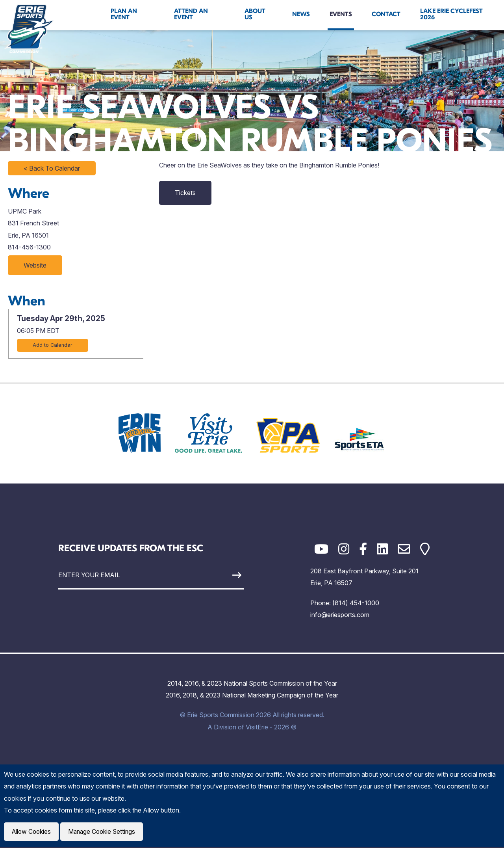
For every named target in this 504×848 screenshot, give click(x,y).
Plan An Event (124, 14)
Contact (386, 14)
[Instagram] (344, 549)
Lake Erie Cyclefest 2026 (451, 14)
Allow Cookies (32, 832)
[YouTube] (321, 549)
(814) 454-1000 (356, 603)
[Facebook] (363, 549)
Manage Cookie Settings (105, 832)
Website (35, 265)
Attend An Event (191, 14)
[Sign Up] (220, 575)
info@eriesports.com (340, 615)
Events (341, 14)
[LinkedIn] (382, 549)
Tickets (185, 193)
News (301, 14)
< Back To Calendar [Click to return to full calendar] (52, 168)
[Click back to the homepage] (29, 28)
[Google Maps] (425, 549)
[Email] (404, 549)
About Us (255, 14)
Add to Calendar (53, 345)
